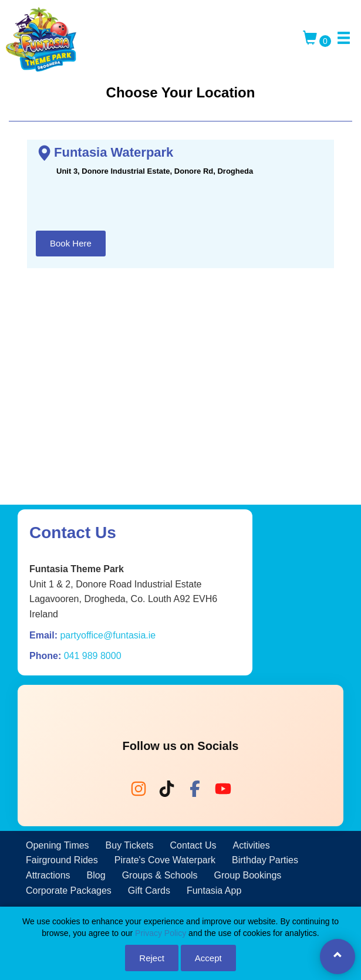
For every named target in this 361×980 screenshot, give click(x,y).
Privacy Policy (161, 933)
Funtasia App (214, 891)
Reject (152, 958)
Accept (208, 958)
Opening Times (58, 845)
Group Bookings (248, 875)
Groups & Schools (160, 875)
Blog (96, 875)
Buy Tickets (130, 845)
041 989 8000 (93, 656)
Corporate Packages (69, 891)
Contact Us (193, 845)
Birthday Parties (265, 860)
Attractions (48, 875)
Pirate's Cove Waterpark (165, 860)
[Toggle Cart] (317, 41)
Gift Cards (149, 891)
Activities (252, 845)
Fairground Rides (62, 860)
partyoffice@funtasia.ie (108, 635)
